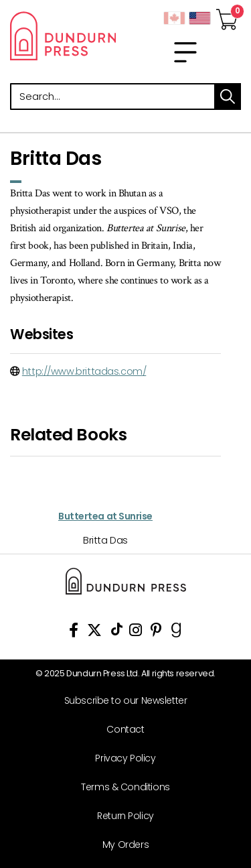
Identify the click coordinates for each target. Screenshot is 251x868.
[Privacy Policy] (120, 758)
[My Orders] (120, 845)
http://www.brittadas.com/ (84, 371)
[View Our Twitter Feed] (94, 632)
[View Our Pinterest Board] (156, 632)
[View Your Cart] (227, 15)
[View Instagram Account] (136, 632)
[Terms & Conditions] (120, 787)
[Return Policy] (120, 816)
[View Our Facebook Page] (74, 632)
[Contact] (120, 730)
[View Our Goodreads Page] (176, 632)
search (228, 97)
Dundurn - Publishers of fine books (63, 36)
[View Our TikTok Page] (117, 632)
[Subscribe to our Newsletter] (120, 701)
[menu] (185, 52)
